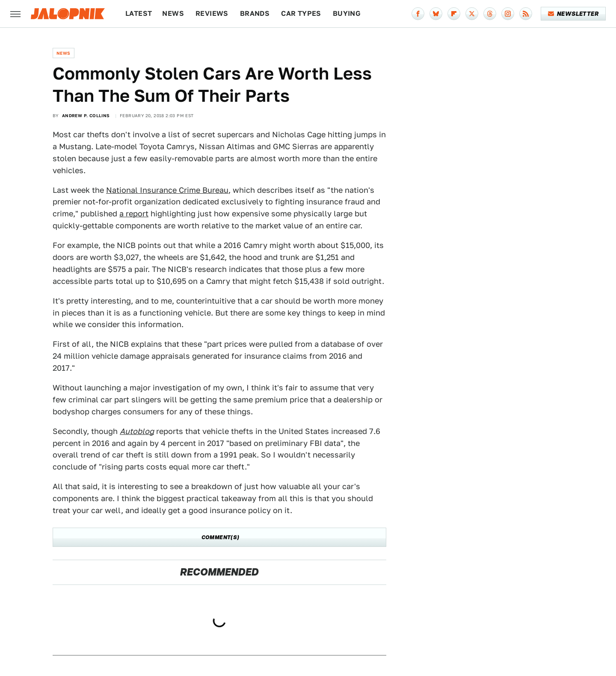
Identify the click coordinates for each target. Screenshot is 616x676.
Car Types (301, 13)
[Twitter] (472, 14)
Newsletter (573, 14)
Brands (255, 13)
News (173, 13)
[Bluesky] (436, 14)
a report (134, 214)
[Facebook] (418, 14)
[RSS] (526, 14)
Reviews (212, 13)
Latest (139, 13)
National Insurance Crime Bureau (167, 190)
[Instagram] (508, 14)
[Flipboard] (454, 14)
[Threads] (490, 14)
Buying (347, 13)
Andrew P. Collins (86, 115)
